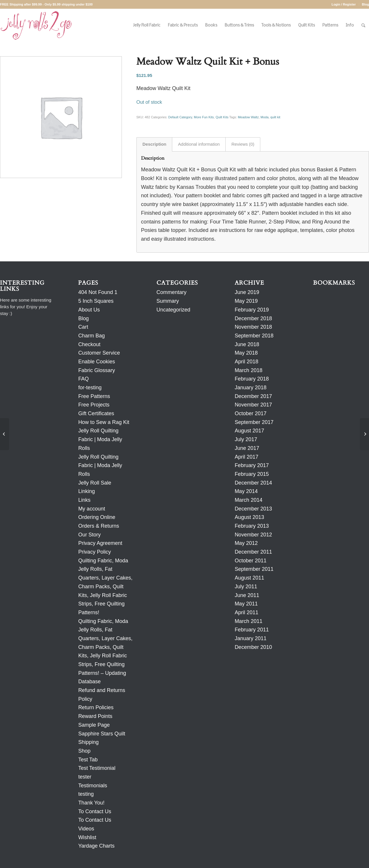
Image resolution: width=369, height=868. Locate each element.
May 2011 (246, 604)
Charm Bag (91, 336)
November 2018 (253, 327)
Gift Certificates (96, 413)
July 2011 (246, 587)
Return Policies (96, 707)
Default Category (180, 117)
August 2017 (249, 431)
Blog (366, 4)
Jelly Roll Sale (95, 483)
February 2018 (252, 379)
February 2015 (252, 474)
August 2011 (249, 578)
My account (92, 509)
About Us (89, 310)
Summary (168, 301)
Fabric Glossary (96, 370)
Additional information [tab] (199, 144)
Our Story (89, 535)
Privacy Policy (94, 552)
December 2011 (253, 552)
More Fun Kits (204, 117)
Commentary (172, 292)
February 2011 (252, 630)
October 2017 (251, 413)
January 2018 (251, 388)
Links (84, 500)
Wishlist (87, 837)
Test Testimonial (97, 768)
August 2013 (249, 517)
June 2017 (247, 448)
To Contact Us (95, 811)
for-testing (90, 388)
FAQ (83, 379)
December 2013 (253, 509)
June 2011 (247, 595)
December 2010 (253, 647)
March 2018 (248, 370)
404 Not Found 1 (98, 292)
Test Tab (88, 760)
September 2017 (254, 422)
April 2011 (246, 612)
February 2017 (252, 465)
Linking (86, 491)
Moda (265, 117)
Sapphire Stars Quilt (102, 734)
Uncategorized (173, 310)
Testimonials (93, 786)
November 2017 (253, 405)
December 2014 (253, 483)
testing (86, 794)
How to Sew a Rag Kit (104, 422)
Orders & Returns (99, 526)
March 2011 (248, 621)
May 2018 (246, 353)
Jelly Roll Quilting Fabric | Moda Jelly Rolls (100, 439)
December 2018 (253, 318)
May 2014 (246, 491)
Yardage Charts (96, 846)
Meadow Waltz (248, 117)
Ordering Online (97, 517)
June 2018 (247, 344)
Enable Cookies (96, 362)
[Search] (363, 25)
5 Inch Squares (96, 301)
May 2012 (246, 543)
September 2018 (254, 336)
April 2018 (246, 362)
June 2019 (247, 292)
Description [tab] (154, 144)
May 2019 (246, 301)
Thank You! (91, 803)
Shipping (88, 742)
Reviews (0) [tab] (243, 144)
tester (85, 777)
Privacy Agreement (100, 543)
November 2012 (253, 535)
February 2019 (252, 310)
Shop (84, 751)
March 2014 (248, 500)
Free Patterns (94, 396)
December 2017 (253, 396)
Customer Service (99, 353)
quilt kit (275, 117)
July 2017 (246, 439)
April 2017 (246, 457)
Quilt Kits (222, 117)
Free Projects (94, 405)
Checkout (89, 344)
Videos (86, 829)
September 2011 (254, 569)
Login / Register (343, 4)
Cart (83, 327)
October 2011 (251, 561)
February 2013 (252, 526)
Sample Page (94, 725)
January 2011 (251, 638)
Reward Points (95, 716)
